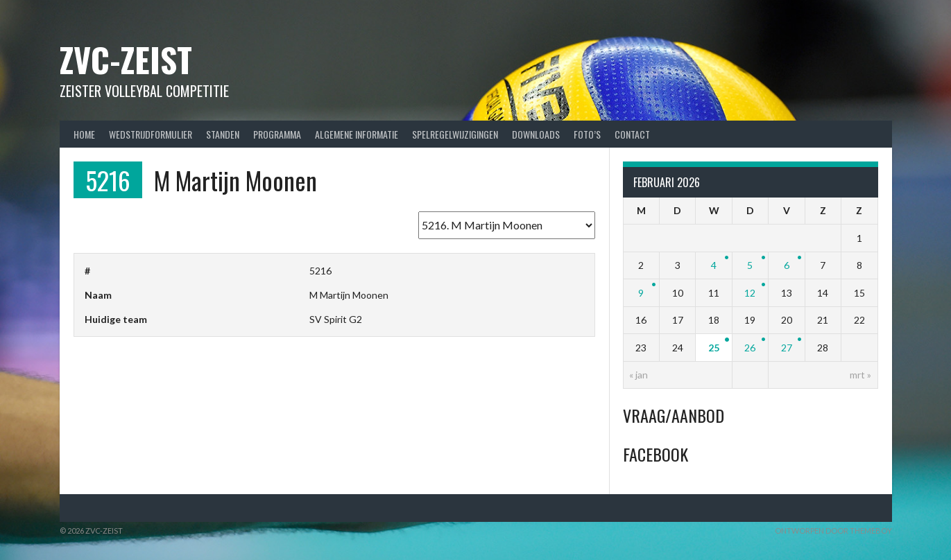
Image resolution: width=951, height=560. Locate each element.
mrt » (860, 375)
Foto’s (587, 134)
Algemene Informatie (357, 134)
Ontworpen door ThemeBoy (833, 531)
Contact (632, 134)
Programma (277, 134)
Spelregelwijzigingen (455, 134)
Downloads (536, 134)
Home (84, 134)
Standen (223, 134)
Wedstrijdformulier (151, 134)
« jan (639, 375)
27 (787, 348)
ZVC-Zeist (126, 59)
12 (750, 293)
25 (714, 348)
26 (750, 348)
